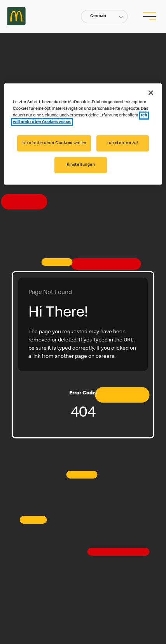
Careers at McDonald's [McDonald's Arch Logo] (16, 16)
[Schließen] (151, 93)
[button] (104, 17)
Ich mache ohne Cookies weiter (54, 143)
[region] (83, 134)
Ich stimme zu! (123, 143)
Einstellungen (81, 165)
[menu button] (149, 16)
